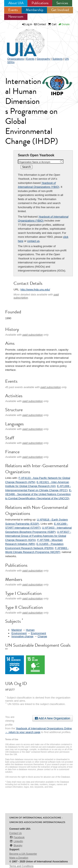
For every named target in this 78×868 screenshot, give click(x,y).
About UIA (16, 3)
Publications (40, 3)
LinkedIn (16, 841)
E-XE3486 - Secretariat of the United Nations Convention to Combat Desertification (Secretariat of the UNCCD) (38, 494)
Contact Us (15, 833)
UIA (21, 40)
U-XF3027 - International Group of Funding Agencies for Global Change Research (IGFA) (38, 536)
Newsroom (16, 17)
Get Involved (60, 10)
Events (13, 10)
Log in (29, 24)
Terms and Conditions (21, 866)
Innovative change (22, 636)
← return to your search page (23, 732)
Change (42, 636)
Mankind (17, 630)
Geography (43, 59)
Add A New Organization (53, 718)
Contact (40, 24)
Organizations (16, 59)
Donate (64, 24)
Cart (52, 24)
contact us (33, 241)
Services (62, 3)
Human (30, 630)
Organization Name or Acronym (35, 162)
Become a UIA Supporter (23, 854)
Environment (19, 633)
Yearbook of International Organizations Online (44, 728)
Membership (35, 10)
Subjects (57, 59)
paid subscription (33, 335)
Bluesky (16, 845)
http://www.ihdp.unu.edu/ (35, 290)
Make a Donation (19, 858)
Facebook (17, 837)
